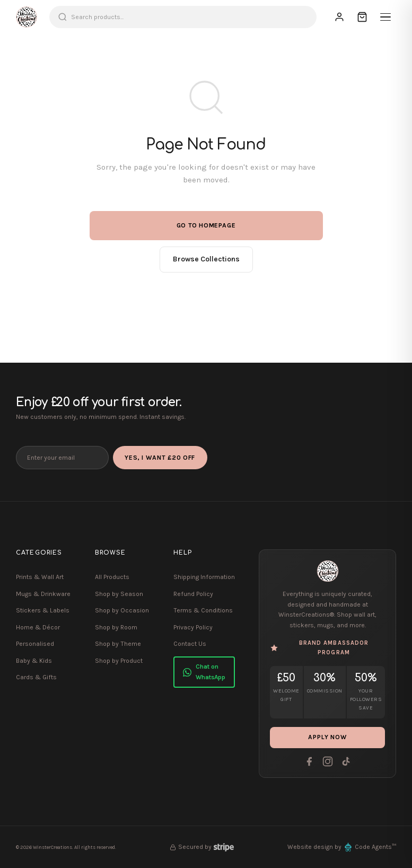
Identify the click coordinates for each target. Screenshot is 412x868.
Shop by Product (119, 661)
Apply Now (328, 738)
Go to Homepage (206, 225)
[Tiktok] (346, 761)
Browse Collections (206, 259)
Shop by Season (119, 594)
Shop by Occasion (122, 610)
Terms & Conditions (203, 610)
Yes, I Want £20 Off (161, 458)
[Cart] (362, 17)
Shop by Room (116, 627)
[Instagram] (328, 761)
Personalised (35, 644)
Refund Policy (193, 594)
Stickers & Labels (43, 610)
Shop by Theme (118, 644)
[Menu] (385, 17)
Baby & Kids (34, 661)
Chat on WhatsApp (204, 672)
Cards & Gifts (36, 677)
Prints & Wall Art (40, 577)
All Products (112, 577)
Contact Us (190, 644)
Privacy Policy (193, 627)
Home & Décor (38, 627)
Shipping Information (204, 577)
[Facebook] (309, 761)
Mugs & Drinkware (43, 594)
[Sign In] (339, 17)
